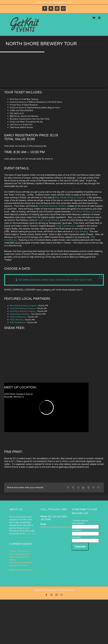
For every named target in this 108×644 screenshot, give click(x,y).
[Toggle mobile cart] (94, 18)
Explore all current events (21, 570)
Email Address (78, 523)
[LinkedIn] (83, 488)
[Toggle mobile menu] (99, 18)
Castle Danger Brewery (48, 220)
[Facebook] (68, 488)
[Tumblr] (88, 488)
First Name (76, 530)
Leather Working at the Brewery (19, 558)
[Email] (98, 488)
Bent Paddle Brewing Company (70, 198)
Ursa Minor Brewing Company (86, 212)
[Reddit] (78, 488)
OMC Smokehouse (18, 322)
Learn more (31, 534)
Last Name (76, 537)
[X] (73, 488)
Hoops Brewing (80, 232)
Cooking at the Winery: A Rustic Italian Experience (20, 553)
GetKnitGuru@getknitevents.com (56, 527)
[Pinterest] (93, 488)
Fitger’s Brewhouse (66, 226)
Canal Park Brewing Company (53, 206)
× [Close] (101, 277)
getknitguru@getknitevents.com (61, 2)
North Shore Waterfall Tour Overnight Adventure (21, 564)
